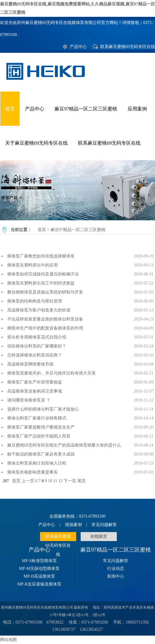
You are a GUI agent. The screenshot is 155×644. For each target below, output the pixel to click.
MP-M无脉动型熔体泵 (39, 569)
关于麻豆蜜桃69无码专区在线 (36, 143)
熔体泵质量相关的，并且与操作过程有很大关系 (51, 373)
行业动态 (116, 569)
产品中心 (78, 47)
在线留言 (99, 536)
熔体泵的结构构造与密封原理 (35, 301)
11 (55, 481)
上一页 (28, 481)
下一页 (70, 481)
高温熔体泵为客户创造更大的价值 (39, 310)
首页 (10, 109)
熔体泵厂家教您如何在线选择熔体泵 (41, 256)
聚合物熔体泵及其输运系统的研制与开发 (45, 292)
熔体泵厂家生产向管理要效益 (35, 382)
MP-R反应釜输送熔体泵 (39, 584)
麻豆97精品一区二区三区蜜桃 (86, 109)
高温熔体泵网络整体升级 (30, 364)
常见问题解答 (104, 525)
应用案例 (137, 109)
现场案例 (73, 525)
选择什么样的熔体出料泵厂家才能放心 (43, 409)
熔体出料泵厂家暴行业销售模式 (37, 418)
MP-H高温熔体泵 (39, 576)
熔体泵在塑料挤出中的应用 (34, 265)
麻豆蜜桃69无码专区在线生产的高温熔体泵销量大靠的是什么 (64, 445)
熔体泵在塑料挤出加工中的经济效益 (41, 283)
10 (50, 481)
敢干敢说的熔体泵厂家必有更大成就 (41, 454)
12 (60, 481)
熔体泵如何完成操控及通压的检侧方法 (43, 274)
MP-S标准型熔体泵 (39, 561)
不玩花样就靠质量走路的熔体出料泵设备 (45, 319)
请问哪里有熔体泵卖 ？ (29, 400)
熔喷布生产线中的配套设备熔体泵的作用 (45, 328)
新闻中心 (116, 576)
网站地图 (8, 640)
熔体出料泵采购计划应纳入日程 (37, 463)
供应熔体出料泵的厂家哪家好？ (37, 346)
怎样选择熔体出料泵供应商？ (35, 355)
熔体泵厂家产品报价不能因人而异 (39, 436)
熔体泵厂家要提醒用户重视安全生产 (41, 427)
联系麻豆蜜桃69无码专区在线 (128, 47)
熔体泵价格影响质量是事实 (33, 472)
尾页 (82, 481)
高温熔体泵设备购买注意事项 (35, 391)
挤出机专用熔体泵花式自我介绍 (37, 337)
